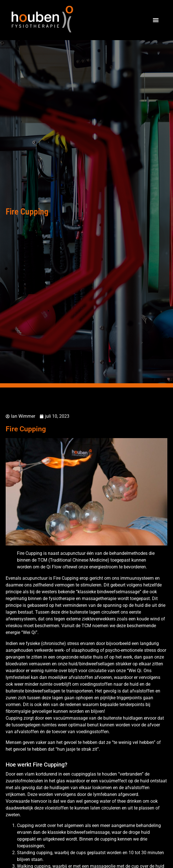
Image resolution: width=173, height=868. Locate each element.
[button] (156, 20)
